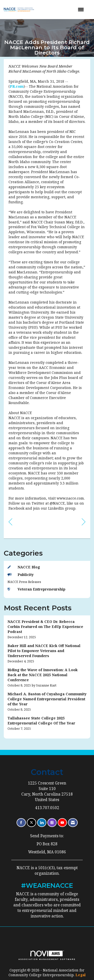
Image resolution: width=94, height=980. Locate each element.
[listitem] (47, 629)
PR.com (17, 86)
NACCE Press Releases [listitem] (24, 582)
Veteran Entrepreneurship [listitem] (36, 589)
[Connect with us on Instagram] (52, 823)
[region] (84, 522)
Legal (81, 975)
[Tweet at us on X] (31, 823)
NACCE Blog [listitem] (24, 567)
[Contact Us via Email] (73, 823)
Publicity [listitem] (21, 575)
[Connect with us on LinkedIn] (42, 823)
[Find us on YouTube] (62, 823)
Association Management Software (47, 955)
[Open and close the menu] (63, 10)
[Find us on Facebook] (21, 823)
